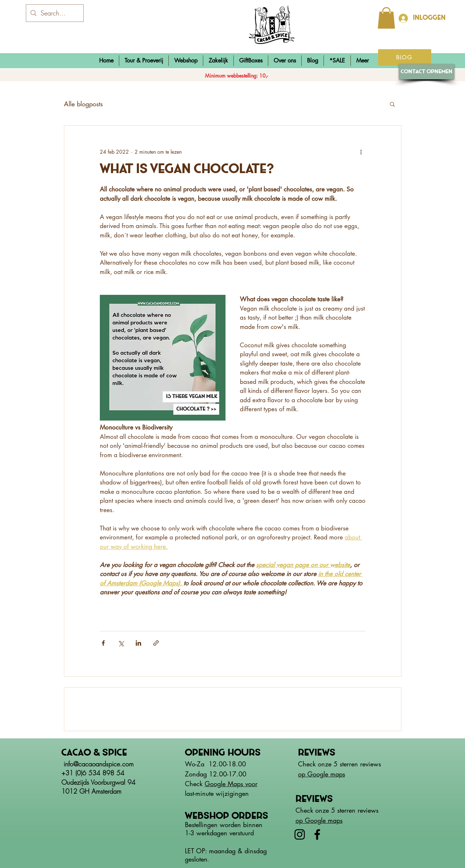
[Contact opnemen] (427, 72)
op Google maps (322, 774)
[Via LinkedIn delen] (138, 643)
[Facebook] (317, 834)
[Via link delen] (156, 643)
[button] (186, 61)
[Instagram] (300, 834)
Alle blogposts (83, 104)
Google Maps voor (231, 784)
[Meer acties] (361, 152)
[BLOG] (405, 57)
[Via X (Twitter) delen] (121, 643)
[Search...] (54, 13)
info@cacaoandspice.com (99, 764)
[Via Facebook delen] (103, 643)
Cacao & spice (94, 753)
